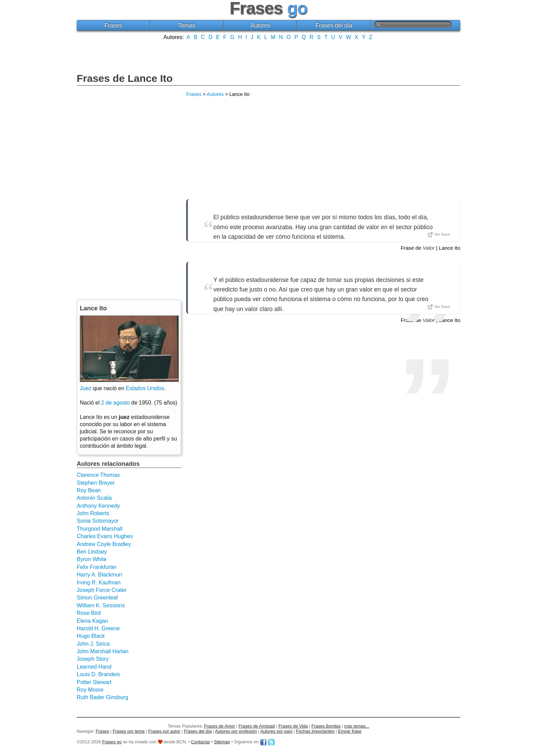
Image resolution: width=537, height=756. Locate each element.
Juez (86, 388)
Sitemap (222, 742)
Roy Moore (90, 690)
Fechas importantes (315, 731)
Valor (429, 248)
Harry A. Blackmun (99, 575)
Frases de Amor (220, 726)
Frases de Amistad (257, 726)
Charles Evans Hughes (105, 536)
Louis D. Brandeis (98, 674)
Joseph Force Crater (102, 590)
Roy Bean (89, 490)
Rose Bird (89, 613)
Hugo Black (91, 636)
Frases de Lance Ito (125, 78)
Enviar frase (350, 731)
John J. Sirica (93, 644)
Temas (187, 25)
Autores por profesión (236, 731)
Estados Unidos (145, 388)
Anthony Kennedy (98, 506)
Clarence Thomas (98, 475)
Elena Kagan (92, 621)
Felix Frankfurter (97, 567)
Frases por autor (164, 731)
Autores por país (276, 731)
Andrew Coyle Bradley (104, 544)
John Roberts (93, 513)
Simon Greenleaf (97, 598)
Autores (260, 25)
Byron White (92, 559)
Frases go (112, 742)
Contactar (201, 742)
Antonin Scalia (94, 498)
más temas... (357, 726)
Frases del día (334, 25)
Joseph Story (93, 659)
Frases (113, 25)
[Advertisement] (268, 56)
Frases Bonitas (326, 726)
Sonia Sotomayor (98, 521)
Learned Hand (94, 667)
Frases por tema (129, 731)
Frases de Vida (293, 726)
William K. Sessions (101, 605)
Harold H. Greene (98, 628)
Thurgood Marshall (99, 529)
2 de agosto (115, 403)
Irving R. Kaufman (99, 583)
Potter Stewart (94, 682)
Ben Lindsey (92, 552)
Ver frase (439, 235)
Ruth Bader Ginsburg (102, 697)
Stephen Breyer (96, 483)
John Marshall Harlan (103, 651)
